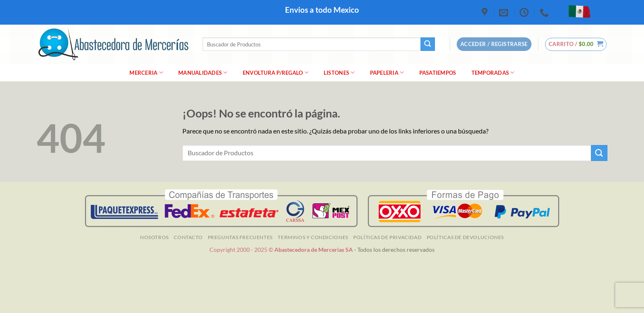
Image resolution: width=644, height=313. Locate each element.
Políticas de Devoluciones (465, 237)
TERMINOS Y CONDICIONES (313, 237)
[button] (576, 44)
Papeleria (387, 72)
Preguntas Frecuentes (240, 237)
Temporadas (493, 72)
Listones (339, 72)
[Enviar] (428, 44)
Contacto (188, 237)
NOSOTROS (154, 237)
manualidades (203, 72)
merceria (146, 72)
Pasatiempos (438, 73)
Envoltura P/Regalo (276, 72)
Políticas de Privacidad (387, 237)
